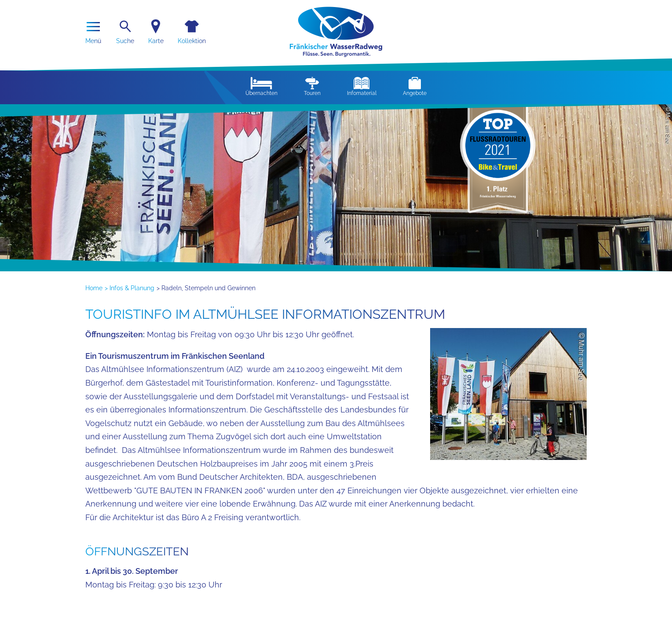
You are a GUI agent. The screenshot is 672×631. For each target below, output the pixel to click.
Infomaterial (362, 87)
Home (94, 288)
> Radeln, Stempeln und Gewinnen (206, 288)
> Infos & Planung (130, 288)
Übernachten (261, 87)
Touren (312, 87)
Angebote (415, 87)
